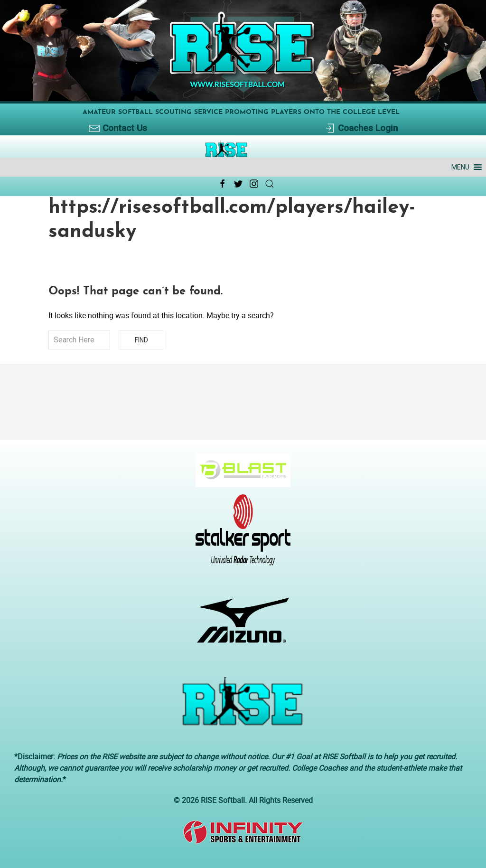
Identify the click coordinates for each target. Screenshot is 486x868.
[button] (460, 167)
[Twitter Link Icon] (238, 184)
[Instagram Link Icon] (254, 184)
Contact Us (118, 128)
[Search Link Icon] (270, 184)
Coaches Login (361, 128)
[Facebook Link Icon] (223, 184)
